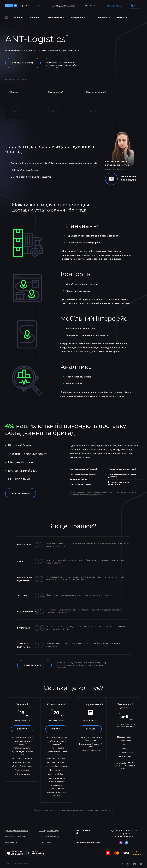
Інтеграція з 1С (12, 842)
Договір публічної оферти (17, 831)
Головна (19, 18)
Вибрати (22, 729)
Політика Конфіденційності (17, 837)
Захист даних (45, 842)
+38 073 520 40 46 (91, 6)
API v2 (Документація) (49, 837)
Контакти (122, 18)
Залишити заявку (23, 63)
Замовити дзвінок (114, 6)
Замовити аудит (35, 665)
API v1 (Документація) (49, 831)
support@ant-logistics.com (64, 6)
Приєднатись (21, 493)
